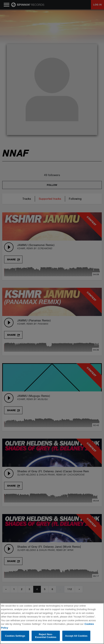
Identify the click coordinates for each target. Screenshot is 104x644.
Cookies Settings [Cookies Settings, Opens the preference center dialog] (15, 636)
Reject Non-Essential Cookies (46, 636)
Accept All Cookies (76, 636)
